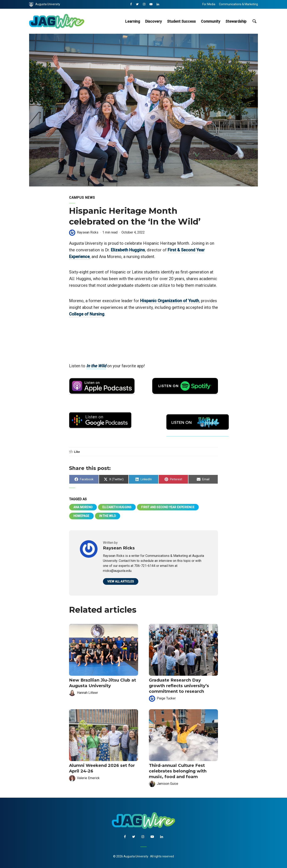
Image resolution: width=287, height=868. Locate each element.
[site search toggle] (254, 21)
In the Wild (96, 366)
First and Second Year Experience (168, 507)
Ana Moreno (83, 507)
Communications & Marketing (238, 4)
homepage (81, 516)
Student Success (181, 21)
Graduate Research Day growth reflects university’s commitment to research (179, 686)
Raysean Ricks (88, 232)
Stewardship (236, 21)
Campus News (82, 198)
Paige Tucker (166, 698)
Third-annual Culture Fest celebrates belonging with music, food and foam (178, 771)
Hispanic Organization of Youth (170, 301)
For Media (209, 4)
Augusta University (45, 4)
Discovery (153, 21)
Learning (133, 21)
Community (211, 21)
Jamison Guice (168, 784)
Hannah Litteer (87, 693)
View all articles (121, 581)
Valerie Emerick (88, 778)
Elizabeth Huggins (128, 250)
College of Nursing (87, 314)
